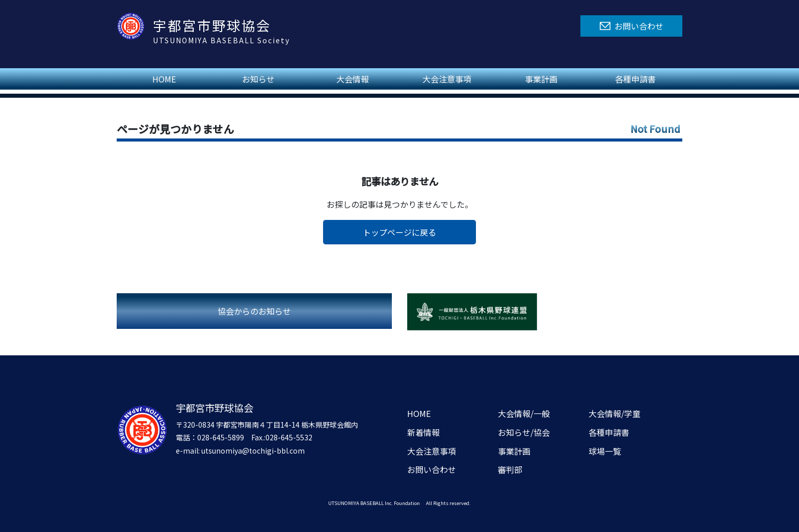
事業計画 (541, 79)
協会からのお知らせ (254, 311)
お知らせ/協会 (524, 432)
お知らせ (258, 79)
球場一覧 (605, 451)
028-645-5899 (221, 437)
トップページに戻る (400, 232)
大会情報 (353, 79)
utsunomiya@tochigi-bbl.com (253, 451)
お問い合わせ (432, 469)
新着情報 (423, 432)
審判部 (510, 469)
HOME (164, 79)
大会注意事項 (447, 79)
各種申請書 (635, 79)
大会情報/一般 (524, 413)
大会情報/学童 (615, 413)
